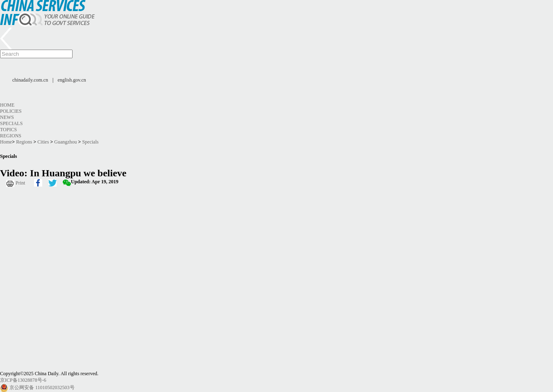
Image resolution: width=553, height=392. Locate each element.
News (7, 117)
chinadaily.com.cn (30, 80)
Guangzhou (65, 142)
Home (7, 105)
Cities (43, 142)
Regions (11, 136)
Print (20, 183)
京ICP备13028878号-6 (23, 380)
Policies (11, 111)
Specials (11, 123)
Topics (8, 130)
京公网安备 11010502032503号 (42, 387)
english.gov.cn (72, 80)
